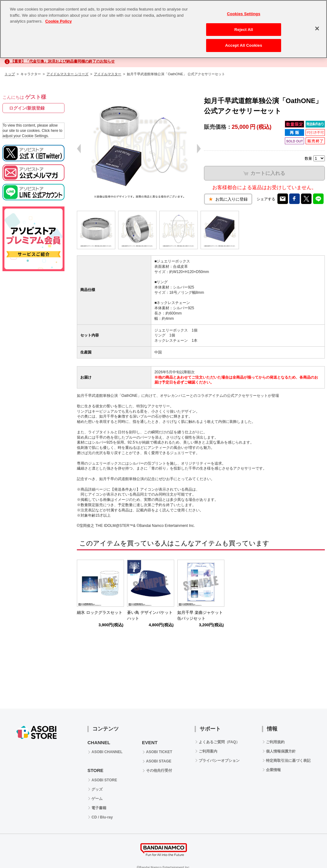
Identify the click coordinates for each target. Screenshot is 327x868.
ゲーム (97, 799)
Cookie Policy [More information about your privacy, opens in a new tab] (58, 21)
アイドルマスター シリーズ (67, 74)
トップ (10, 74)
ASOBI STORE (104, 780)
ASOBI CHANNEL (107, 752)
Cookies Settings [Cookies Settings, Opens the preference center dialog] (244, 14)
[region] (163, 29)
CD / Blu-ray (102, 817)
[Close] (317, 28)
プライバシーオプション (219, 761)
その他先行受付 (159, 770)
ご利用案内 (208, 751)
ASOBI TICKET (159, 752)
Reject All (244, 30)
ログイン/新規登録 (27, 108)
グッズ (97, 789)
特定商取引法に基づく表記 (288, 761)
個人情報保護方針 (281, 751)
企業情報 (273, 770)
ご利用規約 (275, 742)
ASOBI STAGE (159, 761)
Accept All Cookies (244, 45)
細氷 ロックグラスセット (100, 612)
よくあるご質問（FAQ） (219, 742)
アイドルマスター (108, 74)
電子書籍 (99, 808)
